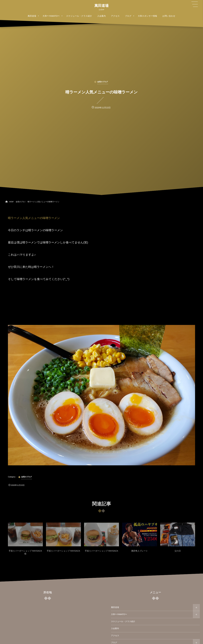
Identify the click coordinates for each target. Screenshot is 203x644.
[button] (195, 4)
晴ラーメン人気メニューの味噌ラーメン (34, 218)
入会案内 (115, 628)
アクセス (115, 636)
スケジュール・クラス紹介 (123, 621)
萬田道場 (101, 6)
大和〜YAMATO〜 (119, 614)
